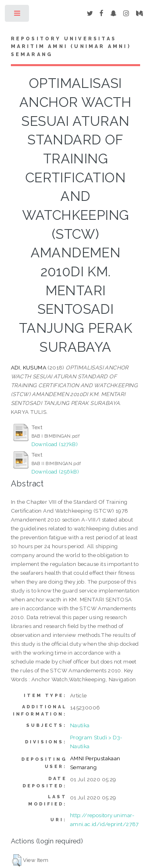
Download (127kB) (55, 444)
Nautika (80, 725)
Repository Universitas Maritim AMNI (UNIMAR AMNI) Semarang (71, 47)
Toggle (18, 15)
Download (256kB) (55, 472)
